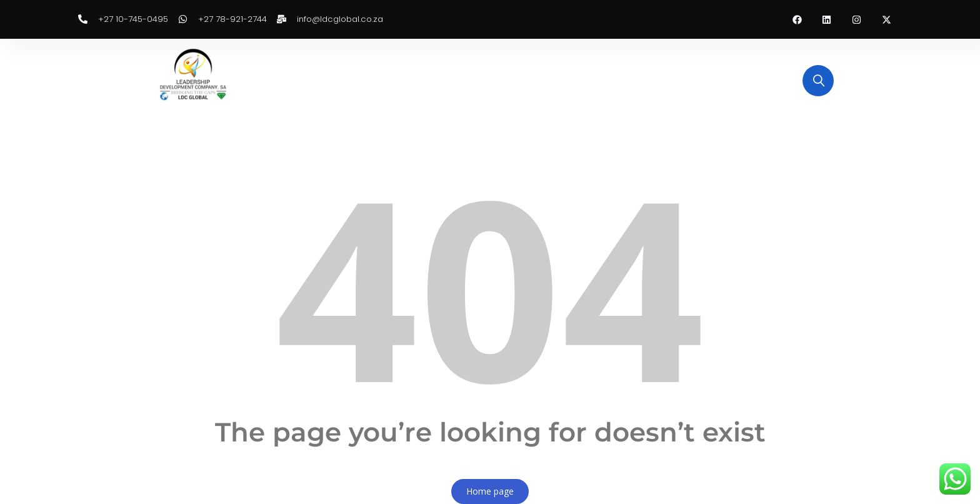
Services (578, 80)
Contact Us (642, 80)
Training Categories (495, 80)
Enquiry (412, 80)
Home (299, 80)
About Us (354, 80)
